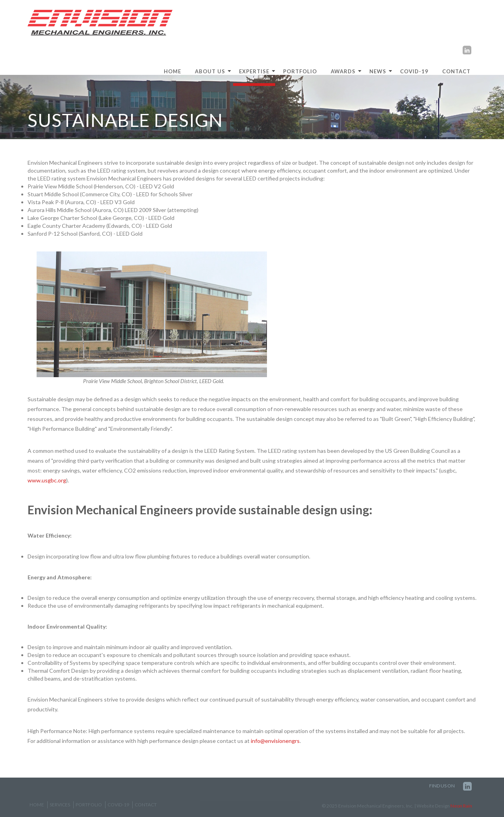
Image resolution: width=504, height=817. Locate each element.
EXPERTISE (254, 71)
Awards (343, 71)
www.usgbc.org (47, 480)
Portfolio (300, 71)
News (378, 71)
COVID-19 (414, 71)
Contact (456, 71)
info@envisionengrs (275, 741)
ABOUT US (210, 71)
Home (37, 805)
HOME (172, 71)
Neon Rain (461, 806)
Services (60, 805)
